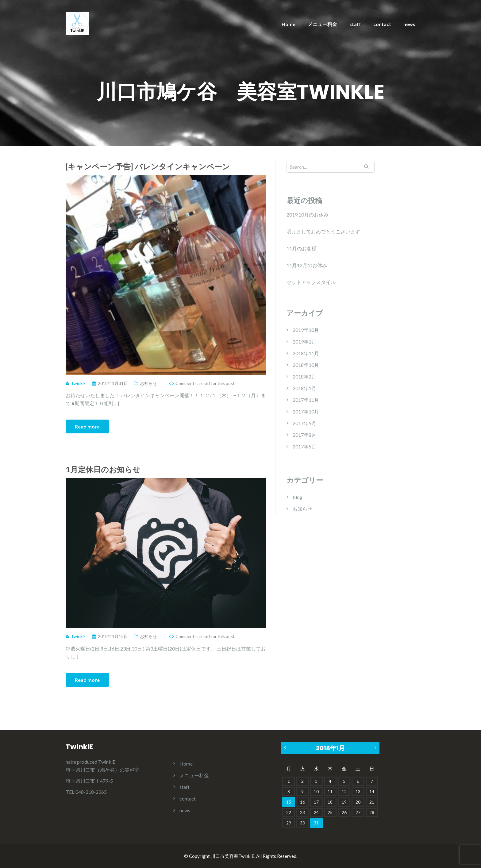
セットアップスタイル (311, 282)
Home (289, 24)
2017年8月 (304, 435)
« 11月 (286, 748)
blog (298, 497)
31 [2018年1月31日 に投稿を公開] (316, 823)
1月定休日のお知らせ (103, 469)
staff (355, 24)
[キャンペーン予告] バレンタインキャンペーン (148, 166)
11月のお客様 (302, 248)
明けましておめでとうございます (323, 231)
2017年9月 (304, 423)
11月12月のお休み (307, 265)
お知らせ (148, 383)
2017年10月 (306, 411)
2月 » (375, 748)
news (409, 24)
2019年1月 (304, 342)
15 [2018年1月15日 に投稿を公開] (289, 802)
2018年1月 (304, 388)
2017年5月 (304, 446)
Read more (87, 426)
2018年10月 (306, 365)
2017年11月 (306, 400)
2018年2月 (304, 376)
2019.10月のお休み (308, 215)
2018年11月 (306, 353)
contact (382, 24)
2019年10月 (306, 330)
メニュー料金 (322, 24)
